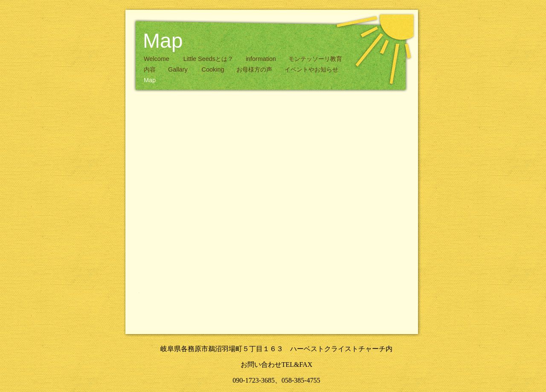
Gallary (180, 69)
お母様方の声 (255, 69)
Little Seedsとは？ (209, 59)
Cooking (214, 69)
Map (150, 80)
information (262, 59)
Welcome (158, 59)
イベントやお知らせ (311, 69)
